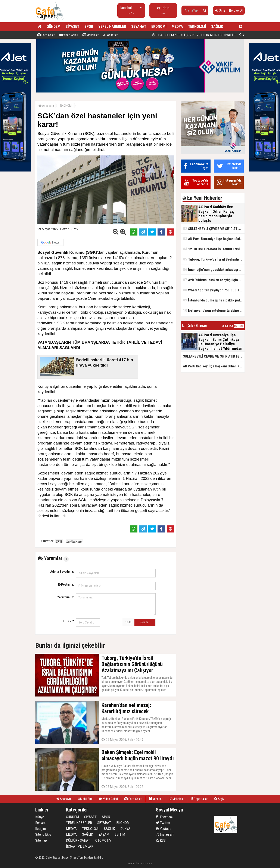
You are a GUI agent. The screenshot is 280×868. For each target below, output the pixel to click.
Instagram (165, 834)
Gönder (145, 622)
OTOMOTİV (103, 840)
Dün (231, 326)
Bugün (225, 326)
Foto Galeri (46, 35)
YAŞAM (104, 834)
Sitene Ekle (43, 834)
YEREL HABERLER (112, 26)
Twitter (163, 823)
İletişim (41, 829)
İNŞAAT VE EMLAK (80, 846)
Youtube (164, 829)
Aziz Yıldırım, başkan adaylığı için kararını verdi (214, 280)
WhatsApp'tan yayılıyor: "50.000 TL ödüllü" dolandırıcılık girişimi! (214, 290)
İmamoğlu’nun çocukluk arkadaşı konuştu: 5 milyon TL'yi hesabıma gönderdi (214, 269)
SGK (59, 541)
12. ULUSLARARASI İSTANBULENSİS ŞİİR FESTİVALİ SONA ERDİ (214, 249)
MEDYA (177, 26)
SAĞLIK (217, 26)
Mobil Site (85, 799)
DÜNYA (125, 829)
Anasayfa (46, 106)
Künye (40, 817)
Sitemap (41, 840)
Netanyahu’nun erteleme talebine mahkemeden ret (214, 310)
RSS (161, 840)
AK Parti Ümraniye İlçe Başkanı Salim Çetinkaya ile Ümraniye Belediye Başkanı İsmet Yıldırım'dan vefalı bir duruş (214, 239)
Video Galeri (69, 35)
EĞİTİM (120, 834)
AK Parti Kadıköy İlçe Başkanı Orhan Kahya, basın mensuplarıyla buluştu (210, 35)
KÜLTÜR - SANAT (78, 840)
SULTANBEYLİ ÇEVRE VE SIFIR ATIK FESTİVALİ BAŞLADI (214, 229)
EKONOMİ (159, 26)
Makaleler (90, 35)
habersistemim (144, 863)
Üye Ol (236, 10)
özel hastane (74, 541)
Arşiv (219, 799)
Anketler (110, 35)
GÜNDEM (54, 26)
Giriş (220, 10)
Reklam (40, 823)
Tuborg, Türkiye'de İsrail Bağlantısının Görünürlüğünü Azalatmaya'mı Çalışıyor (214, 259)
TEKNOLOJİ (197, 26)
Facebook (165, 817)
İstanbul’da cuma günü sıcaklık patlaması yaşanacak (214, 300)
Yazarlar (156, 799)
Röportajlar (199, 799)
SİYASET (72, 26)
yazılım (131, 863)
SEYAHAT (139, 26)
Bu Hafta (239, 326)
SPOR (89, 26)
